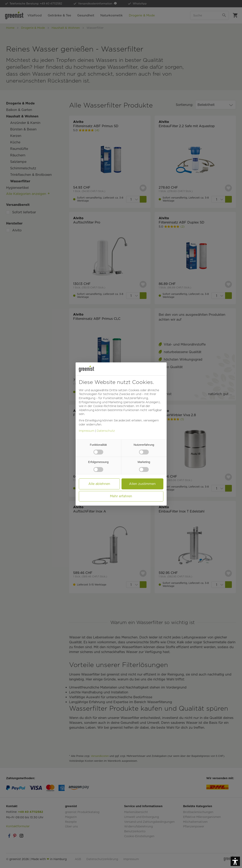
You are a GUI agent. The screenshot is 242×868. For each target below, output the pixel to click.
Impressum (87, 431)
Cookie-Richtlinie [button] (105, 406)
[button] (235, 861)
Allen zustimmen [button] (142, 484)
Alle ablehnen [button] (99, 484)
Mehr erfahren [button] (121, 496)
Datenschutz (106, 431)
